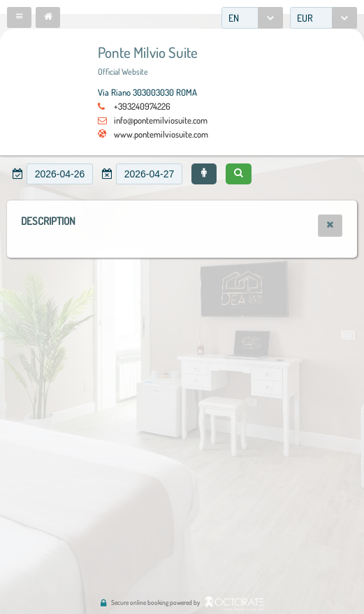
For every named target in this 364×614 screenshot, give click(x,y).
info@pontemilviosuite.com (161, 120)
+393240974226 (142, 106)
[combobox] (252, 18)
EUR (305, 18)
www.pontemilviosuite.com (161, 134)
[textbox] (60, 174)
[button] (19, 17)
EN (234, 18)
